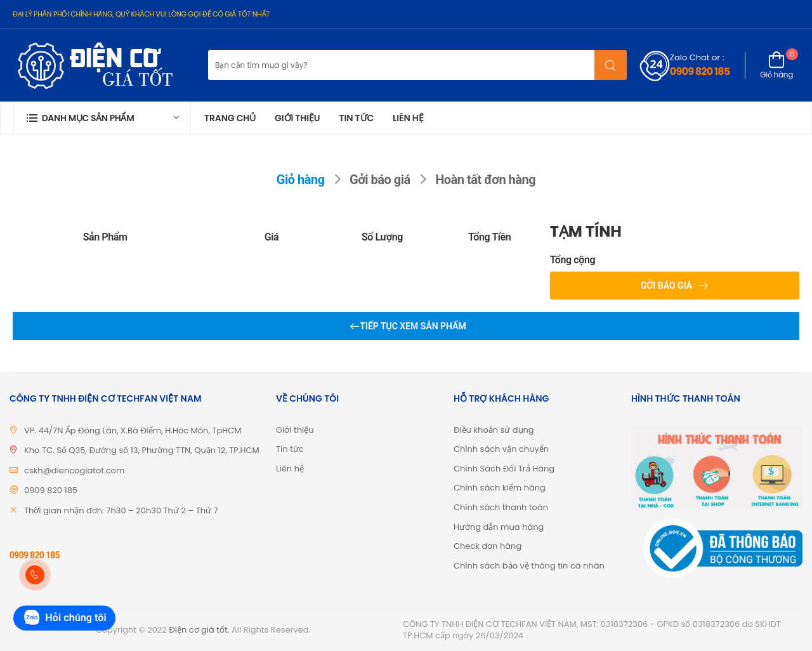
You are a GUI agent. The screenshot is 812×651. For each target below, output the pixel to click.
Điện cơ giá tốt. (199, 630)
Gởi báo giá (380, 180)
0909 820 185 (700, 71)
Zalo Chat (690, 57)
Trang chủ (230, 118)
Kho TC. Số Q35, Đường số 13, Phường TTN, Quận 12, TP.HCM (142, 450)
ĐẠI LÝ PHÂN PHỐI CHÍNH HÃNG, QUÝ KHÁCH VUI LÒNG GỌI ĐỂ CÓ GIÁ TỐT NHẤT (141, 14)
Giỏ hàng (301, 180)
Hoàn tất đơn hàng (485, 180)
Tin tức (356, 118)
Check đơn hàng (488, 546)
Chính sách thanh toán (501, 507)
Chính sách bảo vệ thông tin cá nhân (529, 566)
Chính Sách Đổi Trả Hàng (504, 469)
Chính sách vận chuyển (501, 449)
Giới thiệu (297, 118)
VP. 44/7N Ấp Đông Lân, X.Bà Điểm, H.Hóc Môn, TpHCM (133, 431)
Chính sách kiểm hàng (500, 488)
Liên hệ (408, 118)
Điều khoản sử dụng (494, 430)
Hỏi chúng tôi (64, 618)
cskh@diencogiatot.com (74, 470)
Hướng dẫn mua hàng (499, 527)
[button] (102, 118)
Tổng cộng (573, 260)
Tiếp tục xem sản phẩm (413, 326)
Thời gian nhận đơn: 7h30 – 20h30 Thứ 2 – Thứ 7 (121, 510)
